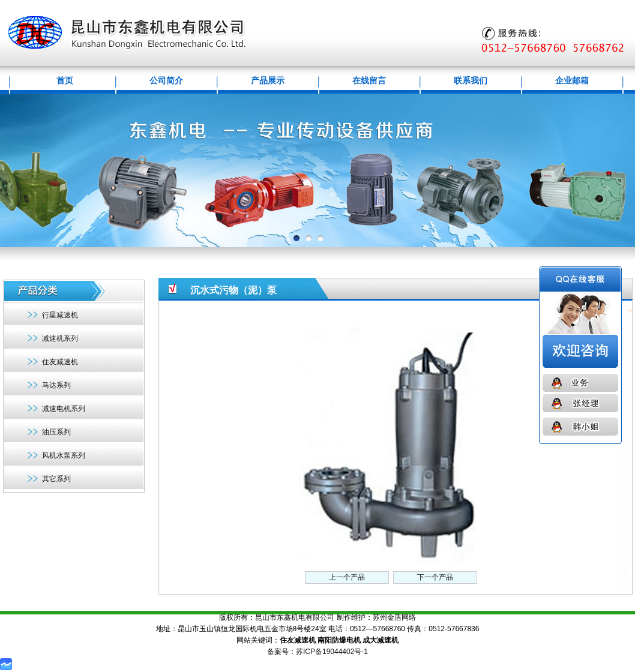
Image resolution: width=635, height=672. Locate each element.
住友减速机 (60, 362)
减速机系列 (60, 338)
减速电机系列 (64, 409)
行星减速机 (60, 315)
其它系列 (56, 479)
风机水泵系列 (64, 455)
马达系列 (56, 385)
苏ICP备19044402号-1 (332, 652)
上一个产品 (347, 577)
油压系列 (56, 432)
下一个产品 (435, 577)
